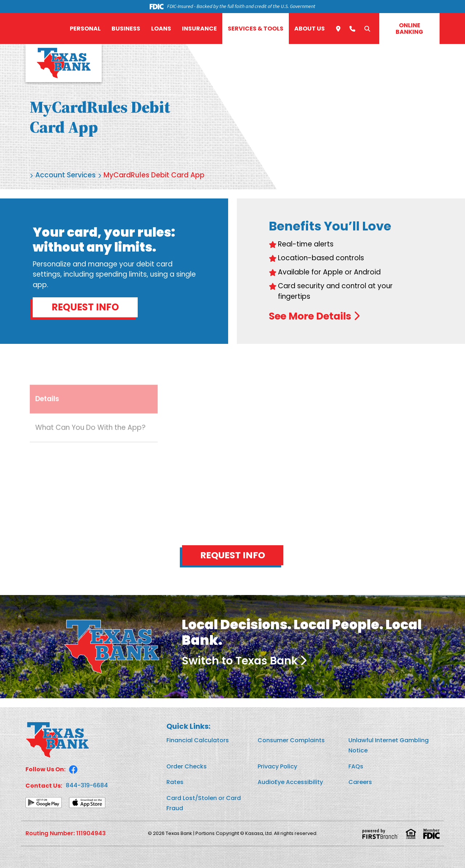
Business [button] (126, 29)
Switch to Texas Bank (240, 661)
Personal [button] (85, 29)
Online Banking (409, 29)
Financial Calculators (198, 740)
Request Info (85, 307)
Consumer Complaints (291, 740)
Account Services (65, 175)
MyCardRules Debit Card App (154, 175)
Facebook (73, 769)
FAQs (356, 766)
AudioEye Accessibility (290, 782)
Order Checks (187, 766)
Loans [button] (161, 29)
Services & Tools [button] (256, 29)
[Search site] (367, 29)
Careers (360, 782)
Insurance (199, 29)
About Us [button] (310, 29)
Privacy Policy (277, 766)
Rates (175, 782)
